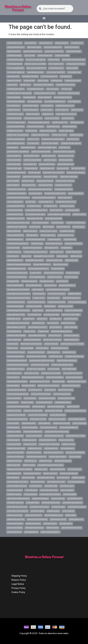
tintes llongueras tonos (56, 64)
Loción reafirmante (13, 248)
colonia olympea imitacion (77, 419)
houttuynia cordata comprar (77, 302)
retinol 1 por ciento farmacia (33, 118)
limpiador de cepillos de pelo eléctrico (35, 252)
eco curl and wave (54, 369)
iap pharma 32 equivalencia (36, 302)
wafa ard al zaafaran (62, 43)
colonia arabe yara (44, 423)
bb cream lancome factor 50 (69, 473)
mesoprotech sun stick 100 (16, 218)
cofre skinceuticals (13, 427)
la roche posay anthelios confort (17, 273)
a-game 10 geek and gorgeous (50, 532)
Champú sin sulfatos (14, 432)
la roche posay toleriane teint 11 (38, 269)
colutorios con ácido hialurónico (17, 419)
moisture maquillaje (72, 210)
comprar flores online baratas (38, 415)
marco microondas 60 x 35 (15, 235)
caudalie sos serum (68, 444)
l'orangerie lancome (73, 273)
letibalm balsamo (13, 256)
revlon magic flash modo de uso (66, 114)
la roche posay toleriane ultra (16, 269)
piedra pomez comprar (28, 147)
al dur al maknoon (68, 511)
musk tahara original (34, 206)
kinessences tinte (13, 281)
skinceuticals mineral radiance (43, 85)
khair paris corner (50, 285)
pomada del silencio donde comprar (53, 139)
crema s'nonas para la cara (62, 394)
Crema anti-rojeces (27, 402)
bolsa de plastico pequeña (63, 461)
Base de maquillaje (28, 478)
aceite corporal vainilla (14, 532)
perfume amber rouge (14, 168)
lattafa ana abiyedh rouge (54, 260)
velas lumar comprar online (53, 47)
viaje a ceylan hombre (34, 47)
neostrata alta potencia (76, 193)
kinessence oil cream (47, 281)
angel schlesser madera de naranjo (18, 499)
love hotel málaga (37, 244)
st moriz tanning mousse (49, 76)
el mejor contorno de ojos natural (62, 365)
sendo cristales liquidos (31, 106)
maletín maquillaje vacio (15, 239)
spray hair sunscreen (14, 81)
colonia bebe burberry (29, 423)
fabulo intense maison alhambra (31, 344)
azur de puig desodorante (76, 482)
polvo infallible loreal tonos (16, 143)
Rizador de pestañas (33, 114)
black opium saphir (41, 469)
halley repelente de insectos (16, 315)
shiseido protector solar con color (45, 93)
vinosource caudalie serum (16, 47)
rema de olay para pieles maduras (39, 122)
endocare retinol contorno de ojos (18, 365)
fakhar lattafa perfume (71, 340)
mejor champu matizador (40, 223)
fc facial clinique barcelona (32, 340)
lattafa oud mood (76, 256)
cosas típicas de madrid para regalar (18, 407)
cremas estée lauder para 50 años (18, 394)
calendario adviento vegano (58, 457)
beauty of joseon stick (14, 473)
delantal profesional (29, 386)
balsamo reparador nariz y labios (17, 482)
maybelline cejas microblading (17, 227)
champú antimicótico (14, 444)
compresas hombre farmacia (16, 415)
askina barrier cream (67, 486)
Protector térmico (31, 131)
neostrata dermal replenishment (55, 193)
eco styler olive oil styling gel (36, 369)
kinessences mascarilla (29, 281)
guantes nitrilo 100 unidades (71, 315)
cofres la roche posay (79, 423)
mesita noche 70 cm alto (35, 218)
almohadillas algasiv (37, 511)
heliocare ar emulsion (65, 306)
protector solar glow (76, 135)
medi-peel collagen (57, 223)
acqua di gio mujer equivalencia (37, 519)
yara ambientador (31, 43)
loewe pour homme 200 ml (73, 244)
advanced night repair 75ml (16, 519)
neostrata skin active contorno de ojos (40, 189)
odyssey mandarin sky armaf (65, 181)
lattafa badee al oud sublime (35, 260)
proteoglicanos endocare (15, 131)
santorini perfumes (62, 110)
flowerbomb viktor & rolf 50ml (16, 335)
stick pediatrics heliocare (30, 76)
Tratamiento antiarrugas (15, 60)
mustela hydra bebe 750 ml (16, 206)
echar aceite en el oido (32, 373)
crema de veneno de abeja (47, 398)
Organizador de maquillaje (69, 177)
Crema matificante (30, 398)
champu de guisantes (29, 440)
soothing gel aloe (57, 81)
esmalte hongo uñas (56, 356)
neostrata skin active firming (16, 189)
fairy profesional (13, 344)
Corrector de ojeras (39, 407)
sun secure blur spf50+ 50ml (56, 72)
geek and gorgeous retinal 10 (16, 327)
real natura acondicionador (16, 127)
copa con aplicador (73, 407)
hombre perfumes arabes (15, 306)
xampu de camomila (46, 43)
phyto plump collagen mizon (47, 147)
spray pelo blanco (66, 76)
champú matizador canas (15, 436)
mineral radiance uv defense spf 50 (59, 214)
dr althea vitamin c (13, 377)
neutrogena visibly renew (63, 185)
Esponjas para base (53, 352)
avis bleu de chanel (36, 486)
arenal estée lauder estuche (49, 490)
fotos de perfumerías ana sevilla (61, 331)
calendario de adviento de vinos (36, 457)
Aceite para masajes (50, 524)
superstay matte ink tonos (35, 72)
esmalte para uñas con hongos (36, 356)
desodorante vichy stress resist (40, 381)
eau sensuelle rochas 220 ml (73, 373)
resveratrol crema (68, 118)
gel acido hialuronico (68, 323)
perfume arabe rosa (30, 164)
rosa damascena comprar (15, 114)
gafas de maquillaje (71, 327)
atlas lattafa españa (51, 486)
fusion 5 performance (14, 331)
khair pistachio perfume (34, 285)
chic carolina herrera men (49, 427)
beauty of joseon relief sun (32, 473)
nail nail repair (31, 202)
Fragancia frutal (43, 331)
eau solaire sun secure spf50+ (51, 373)
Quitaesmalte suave (53, 127)
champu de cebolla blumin (48, 440)
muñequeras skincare (67, 206)
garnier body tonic (56, 327)
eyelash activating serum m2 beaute (72, 344)
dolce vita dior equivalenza (55, 377)
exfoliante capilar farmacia (59, 348)
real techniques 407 (77, 122)
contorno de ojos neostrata (54, 411)
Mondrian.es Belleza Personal (18, 8)
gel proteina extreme (71, 319)
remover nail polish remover (16, 122)
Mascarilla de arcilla (63, 227)
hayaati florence (38, 310)
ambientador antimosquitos (77, 507)
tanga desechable (72, 68)
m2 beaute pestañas (54, 239)
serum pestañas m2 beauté (16, 101)
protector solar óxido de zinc (40, 135)
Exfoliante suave (12, 348)
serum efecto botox (74, 101)
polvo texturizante (73, 139)
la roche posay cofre (58, 269)
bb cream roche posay (50, 473)
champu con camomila (66, 440)
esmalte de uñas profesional (74, 356)
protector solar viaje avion (48, 131)
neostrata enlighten (35, 193)
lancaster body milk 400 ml (42, 264)
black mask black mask (58, 469)
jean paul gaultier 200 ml (67, 285)
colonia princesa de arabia (57, 419)
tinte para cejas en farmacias (76, 64)
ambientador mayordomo (15, 503)
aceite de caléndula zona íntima (72, 528)
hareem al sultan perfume (73, 310)
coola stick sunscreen (14, 411)
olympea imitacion (28, 181)
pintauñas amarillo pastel (50, 143)
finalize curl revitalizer (71, 335)
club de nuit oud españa (30, 427)
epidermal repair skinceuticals (67, 361)
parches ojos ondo (34, 173)
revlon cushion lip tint (14, 118)
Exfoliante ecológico (27, 348)
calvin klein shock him (34, 452)
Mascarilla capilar (79, 227)
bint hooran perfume (75, 469)
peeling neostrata (63, 168)
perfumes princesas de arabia (41, 152)
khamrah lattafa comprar (15, 285)
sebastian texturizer (14, 110)
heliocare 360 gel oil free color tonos (18, 310)
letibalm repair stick (57, 252)
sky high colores (25, 85)
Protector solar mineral (59, 135)
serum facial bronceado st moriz (55, 101)
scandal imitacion (47, 110)
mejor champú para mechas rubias (18, 223)
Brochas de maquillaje (14, 461)
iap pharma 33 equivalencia (16, 302)
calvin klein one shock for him (53, 452)
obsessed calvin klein (29, 185)
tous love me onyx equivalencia (36, 60)
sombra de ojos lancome (73, 81)
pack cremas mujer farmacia (32, 177)
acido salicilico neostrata (15, 524)
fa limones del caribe (51, 344)
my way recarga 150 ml (46, 202)
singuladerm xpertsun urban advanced (19, 93)
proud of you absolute (69, 127)
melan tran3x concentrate (54, 218)
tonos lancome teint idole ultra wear (74, 60)
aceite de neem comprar (15, 528)
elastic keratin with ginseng (40, 365)
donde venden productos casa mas (33, 377)
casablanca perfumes (35, 448)
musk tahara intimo (50, 206)
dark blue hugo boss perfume (16, 390)
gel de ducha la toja (38, 323)
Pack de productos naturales (76, 173)
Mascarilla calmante (14, 231)
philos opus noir (65, 147)
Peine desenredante (31, 168)
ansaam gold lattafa (70, 494)
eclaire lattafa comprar (14, 373)
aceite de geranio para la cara (34, 528)
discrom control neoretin (74, 377)
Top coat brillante (54, 60)
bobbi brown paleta (29, 465)
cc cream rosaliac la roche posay (49, 444)
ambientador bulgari (58, 507)
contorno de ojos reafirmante (33, 411)
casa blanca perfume (51, 448)
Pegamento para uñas (47, 168)
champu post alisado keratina (33, 432)
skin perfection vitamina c (35, 89)
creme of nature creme (66, 390)
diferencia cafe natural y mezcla (17, 381)
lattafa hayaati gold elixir (15, 260)
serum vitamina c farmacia (63, 97)
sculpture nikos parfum (31, 110)
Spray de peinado (29, 81)
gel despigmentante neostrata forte (18, 323)
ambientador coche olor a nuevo (17, 507)
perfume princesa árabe (66, 156)
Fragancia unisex (29, 331)
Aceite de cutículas (53, 528)
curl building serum (35, 390)
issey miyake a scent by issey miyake (19, 294)
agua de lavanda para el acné (54, 515)
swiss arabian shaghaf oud (16, 72)
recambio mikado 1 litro (60, 122)
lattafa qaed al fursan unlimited (44, 256)
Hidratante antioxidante (34, 306)
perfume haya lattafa (66, 160)
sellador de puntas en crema (65, 106)
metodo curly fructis (79, 214)
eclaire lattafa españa (69, 369)
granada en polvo (29, 319)
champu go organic (13, 440)
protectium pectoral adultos (16, 139)
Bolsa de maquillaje (14, 465)
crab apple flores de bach (63, 402)
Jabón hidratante (38, 290)
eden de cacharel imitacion (16, 369)
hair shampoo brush (34, 315)
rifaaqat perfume (48, 114)
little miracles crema (51, 248)
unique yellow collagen (74, 51)
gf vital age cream (56, 319)
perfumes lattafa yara (14, 156)
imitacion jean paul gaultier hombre (19, 298)
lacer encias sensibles (60, 264)
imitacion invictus (39, 298)
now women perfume (45, 185)
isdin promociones (39, 294)
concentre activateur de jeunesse (75, 411)
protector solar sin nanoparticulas (18, 135)
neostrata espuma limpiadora (17, 193)
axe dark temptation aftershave (17, 486)
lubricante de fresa (70, 239)
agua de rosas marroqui (15, 515)
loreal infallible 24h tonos (54, 244)
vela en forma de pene (72, 47)
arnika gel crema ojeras (15, 490)
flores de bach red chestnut (37, 335)
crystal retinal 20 (50, 390)
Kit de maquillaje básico (37, 277)
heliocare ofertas (50, 306)
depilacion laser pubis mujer (77, 381)
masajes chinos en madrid (48, 231)
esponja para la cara (69, 352)
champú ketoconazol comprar (54, 436)
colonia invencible (13, 423)
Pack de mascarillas (14, 177)
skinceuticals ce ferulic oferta (65, 85)
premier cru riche (33, 139)
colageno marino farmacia (62, 423)
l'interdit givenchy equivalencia (17, 277)
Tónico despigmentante (15, 64)
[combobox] (55, 9)
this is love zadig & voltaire (15, 68)
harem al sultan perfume (54, 310)
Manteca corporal (32, 235)
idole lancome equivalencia (71, 298)
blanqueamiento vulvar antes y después (20, 469)
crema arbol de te (13, 402)
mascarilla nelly (35, 227)
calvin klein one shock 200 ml (75, 452)
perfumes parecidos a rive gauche (64, 152)
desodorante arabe (59, 381)
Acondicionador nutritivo (58, 519)
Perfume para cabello (14, 160)
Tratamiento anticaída (62, 56)
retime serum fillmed (52, 118)
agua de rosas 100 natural (34, 515)
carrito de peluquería (67, 448)
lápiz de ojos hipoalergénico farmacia (19, 264)
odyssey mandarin (13, 185)
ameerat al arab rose (58, 499)
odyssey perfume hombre (45, 181)
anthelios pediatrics (30, 494)
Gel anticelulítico (53, 323)
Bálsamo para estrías (38, 482)
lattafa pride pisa (62, 256)
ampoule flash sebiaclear (40, 499)
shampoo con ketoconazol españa (69, 93)
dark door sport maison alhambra (49, 386)
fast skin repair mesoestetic (52, 340)
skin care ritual (66, 89)
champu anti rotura (30, 444)
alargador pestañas (53, 511)
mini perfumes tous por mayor (35, 214)
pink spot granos (13, 147)
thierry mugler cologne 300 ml (36, 68)
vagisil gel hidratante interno (33, 51)
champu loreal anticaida (34, 436)
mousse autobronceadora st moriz (36, 210)
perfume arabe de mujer (47, 164)
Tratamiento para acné (45, 56)
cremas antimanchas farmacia (41, 394)
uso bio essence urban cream (54, 51)
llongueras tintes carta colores (32, 248)
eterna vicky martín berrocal (16, 352)
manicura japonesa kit (48, 235)
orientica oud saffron (51, 177)
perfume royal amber (49, 156)
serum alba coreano (14, 106)
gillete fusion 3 (42, 319)
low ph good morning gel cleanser (18, 244)
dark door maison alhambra (71, 386)
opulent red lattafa (13, 181)
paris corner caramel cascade (16, 173)
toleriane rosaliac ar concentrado (35, 64)
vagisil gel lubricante (14, 51)
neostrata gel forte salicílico (64, 189)
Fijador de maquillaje (14, 340)
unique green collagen (14, 56)
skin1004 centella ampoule (16, 89)
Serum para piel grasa (35, 101)
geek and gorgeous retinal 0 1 (38, 327)
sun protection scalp (74, 72)
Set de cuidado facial (45, 97)
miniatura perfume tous (15, 214)
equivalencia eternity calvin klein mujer (42, 361)
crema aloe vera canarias (44, 402)
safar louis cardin (77, 110)
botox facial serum (30, 461)
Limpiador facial (66, 248)
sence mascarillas (47, 106)
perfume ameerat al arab (66, 164)
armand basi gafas (31, 490)
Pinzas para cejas (33, 143)
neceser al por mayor (65, 198)
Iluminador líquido (54, 298)
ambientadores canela (75, 499)
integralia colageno (74, 294)
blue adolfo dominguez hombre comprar (51, 465)
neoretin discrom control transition (18, 198)
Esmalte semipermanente (15, 356)
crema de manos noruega (66, 398)
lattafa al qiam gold (71, 260)
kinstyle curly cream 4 (55, 277)
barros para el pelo (63, 478)
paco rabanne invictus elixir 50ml (54, 173)
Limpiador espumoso (14, 252)
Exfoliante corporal (42, 348)
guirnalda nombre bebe (51, 315)
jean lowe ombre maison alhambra (18, 290)
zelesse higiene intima (15, 43)
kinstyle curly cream (71, 277)
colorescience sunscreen (38, 419)
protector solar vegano (66, 131)
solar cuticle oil (12, 85)
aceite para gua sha (66, 524)
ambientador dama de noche (51, 503)
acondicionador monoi (76, 519)
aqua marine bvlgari (67, 490)
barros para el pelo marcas (46, 478)
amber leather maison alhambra (17, 511)
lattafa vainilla (26, 256)
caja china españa (75, 457)
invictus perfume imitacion (57, 294)
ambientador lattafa (33, 503)
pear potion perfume (78, 168)
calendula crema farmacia (15, 457)
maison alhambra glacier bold (35, 239)
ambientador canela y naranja (39, 507)
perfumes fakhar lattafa (31, 156)
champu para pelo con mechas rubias (57, 432)
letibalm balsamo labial (74, 252)
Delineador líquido (13, 386)
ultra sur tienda (30, 56)
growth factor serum (14, 319)
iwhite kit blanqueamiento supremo (58, 290)
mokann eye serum (56, 210)
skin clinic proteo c (53, 89)
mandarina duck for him (66, 235)
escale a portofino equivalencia (17, 361)
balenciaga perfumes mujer (56, 482)
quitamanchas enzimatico (36, 127)
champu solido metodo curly (69, 427)
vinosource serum (77, 43)
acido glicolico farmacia (33, 524)
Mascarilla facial (48, 227)
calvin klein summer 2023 (15, 452)
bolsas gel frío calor (46, 461)
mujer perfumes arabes (15, 210)
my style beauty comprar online (66, 202)
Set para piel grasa (29, 97)
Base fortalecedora (13, 478)
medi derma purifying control (76, 223)
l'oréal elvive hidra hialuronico (54, 273)
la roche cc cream (36, 273)
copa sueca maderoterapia (56, 407)
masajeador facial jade (67, 231)
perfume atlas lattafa (14, 164)
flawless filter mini (55, 335)
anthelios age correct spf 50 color (50, 494)
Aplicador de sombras (14, 494)
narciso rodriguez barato (15, 202)
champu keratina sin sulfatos (75, 436)
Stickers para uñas (13, 76)
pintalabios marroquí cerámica (71, 143)
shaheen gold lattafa (14, 97)
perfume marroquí (50, 160)
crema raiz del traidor (14, 398)
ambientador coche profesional (73, 503)
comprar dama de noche (58, 415)
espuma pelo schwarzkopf (36, 352)
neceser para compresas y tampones (44, 198)
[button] (44, 18)
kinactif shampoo (62, 281)
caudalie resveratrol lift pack (16, 448)
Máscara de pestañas (30, 231)
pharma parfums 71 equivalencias (18, 152)
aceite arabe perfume (31, 532)
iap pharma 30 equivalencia (57, 302)
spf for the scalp (43, 81)
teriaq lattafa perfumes (56, 68)
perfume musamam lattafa (32, 160)
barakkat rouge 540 (78, 478)
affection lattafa (71, 515)
